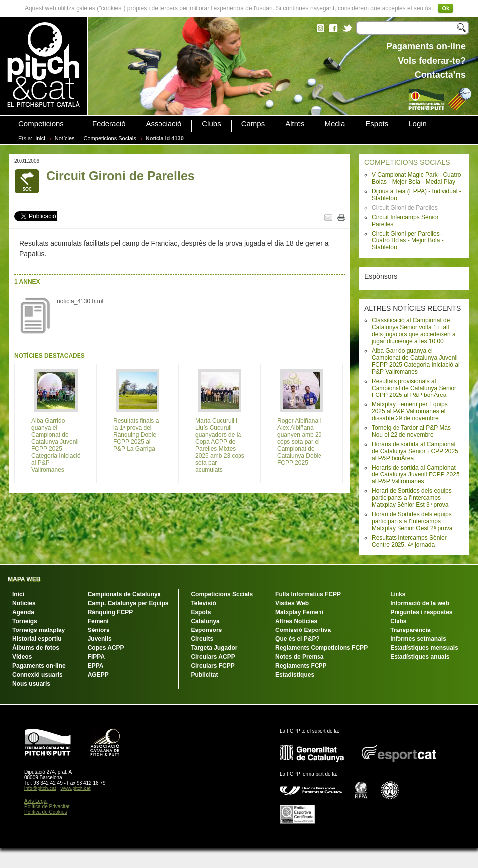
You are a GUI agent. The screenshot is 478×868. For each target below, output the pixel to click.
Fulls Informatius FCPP (308, 594)
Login (418, 124)
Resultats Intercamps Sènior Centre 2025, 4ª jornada (409, 541)
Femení (98, 621)
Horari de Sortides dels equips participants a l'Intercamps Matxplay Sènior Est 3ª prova (412, 498)
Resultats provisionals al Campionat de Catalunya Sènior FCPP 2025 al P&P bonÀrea (414, 388)
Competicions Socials (110, 138)
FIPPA (96, 657)
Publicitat (204, 675)
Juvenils (100, 639)
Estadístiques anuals (420, 657)
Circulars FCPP (212, 666)
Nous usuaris (31, 684)
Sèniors (99, 630)
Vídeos (22, 657)
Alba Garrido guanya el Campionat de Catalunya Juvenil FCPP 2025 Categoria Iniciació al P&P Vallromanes (416, 361)
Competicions (41, 124)
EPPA (96, 666)
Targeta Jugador (214, 648)
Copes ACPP (106, 648)
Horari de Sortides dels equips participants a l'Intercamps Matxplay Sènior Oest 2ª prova (412, 521)
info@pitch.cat (40, 788)
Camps (253, 124)
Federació (109, 124)
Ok (445, 8)
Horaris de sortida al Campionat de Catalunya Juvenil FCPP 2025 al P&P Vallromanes (416, 474)
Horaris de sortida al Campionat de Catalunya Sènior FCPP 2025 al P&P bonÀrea (415, 451)
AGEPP (98, 675)
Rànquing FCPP (111, 612)
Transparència (410, 630)
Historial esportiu (37, 639)
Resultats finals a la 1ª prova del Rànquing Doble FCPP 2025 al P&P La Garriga (136, 435)
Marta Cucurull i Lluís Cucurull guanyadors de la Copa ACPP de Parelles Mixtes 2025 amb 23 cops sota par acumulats (220, 445)
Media (335, 124)
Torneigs (25, 621)
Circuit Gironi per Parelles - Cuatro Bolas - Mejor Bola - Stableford (408, 240)
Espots (377, 124)
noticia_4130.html (80, 301)
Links (398, 594)
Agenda (23, 612)
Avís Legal (36, 801)
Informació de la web (420, 603)
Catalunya (205, 621)
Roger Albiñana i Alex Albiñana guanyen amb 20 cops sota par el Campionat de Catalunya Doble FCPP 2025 (299, 442)
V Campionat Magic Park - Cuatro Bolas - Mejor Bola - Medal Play (416, 178)
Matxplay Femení (299, 612)
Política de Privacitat (47, 807)
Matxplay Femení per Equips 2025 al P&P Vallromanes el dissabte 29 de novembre (410, 411)
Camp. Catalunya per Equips (128, 603)
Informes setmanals (418, 639)
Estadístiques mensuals (424, 648)
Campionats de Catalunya (124, 594)
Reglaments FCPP (301, 666)
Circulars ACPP (213, 657)
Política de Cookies (46, 812)
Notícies (65, 138)
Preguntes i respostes (421, 612)
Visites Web (292, 603)
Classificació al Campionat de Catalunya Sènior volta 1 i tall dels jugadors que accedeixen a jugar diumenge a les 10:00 (414, 331)
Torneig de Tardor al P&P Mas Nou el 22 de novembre (411, 431)
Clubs (211, 124)
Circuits (202, 639)
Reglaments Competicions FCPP (321, 648)
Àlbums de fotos (36, 648)
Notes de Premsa (299, 657)
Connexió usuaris (38, 675)
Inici (40, 138)
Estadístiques (295, 675)
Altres (295, 124)
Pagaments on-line (39, 666)
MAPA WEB (24, 579)
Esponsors (206, 630)
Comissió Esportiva (303, 630)
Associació (164, 124)
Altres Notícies (296, 621)
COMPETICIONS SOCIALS (407, 162)
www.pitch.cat (75, 788)
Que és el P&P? (297, 639)
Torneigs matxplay (39, 630)
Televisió (203, 603)
